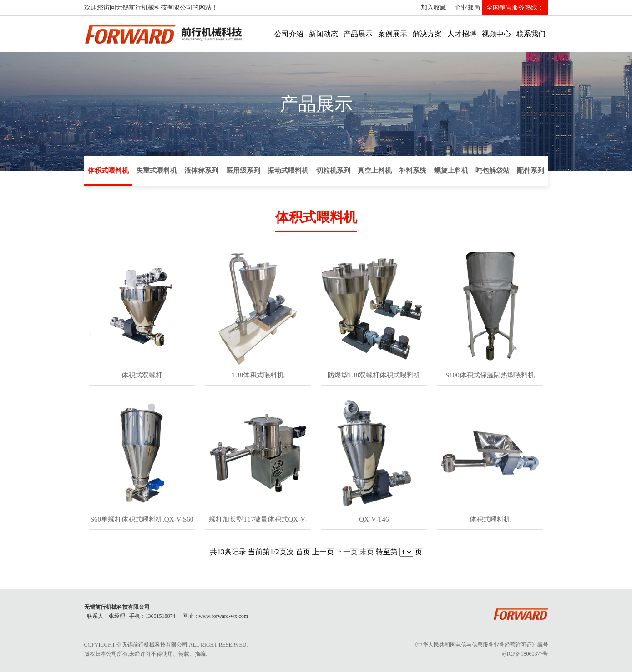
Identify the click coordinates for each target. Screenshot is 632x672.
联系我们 (531, 34)
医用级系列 (243, 171)
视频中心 (496, 34)
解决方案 (427, 34)
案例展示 (393, 34)
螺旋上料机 (451, 171)
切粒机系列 (333, 171)
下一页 (347, 552)
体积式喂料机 (108, 171)
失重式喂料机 (157, 171)
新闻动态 (324, 34)
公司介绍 (289, 34)
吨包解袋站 (493, 171)
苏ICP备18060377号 (525, 654)
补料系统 (413, 171)
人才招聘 (462, 34)
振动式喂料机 (288, 171)
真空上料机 (375, 171)
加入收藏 (434, 8)
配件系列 (531, 171)
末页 (367, 552)
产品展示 (358, 34)
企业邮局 (467, 8)
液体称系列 (201, 171)
